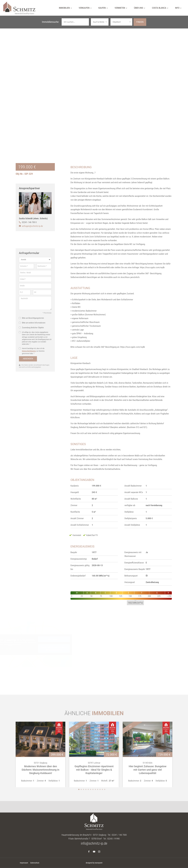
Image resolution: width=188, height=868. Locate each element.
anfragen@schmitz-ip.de (32, 226)
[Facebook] (89, 852)
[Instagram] (99, 852)
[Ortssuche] (75, 22)
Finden (140, 22)
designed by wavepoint (94, 863)
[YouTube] (94, 852)
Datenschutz (35, 863)
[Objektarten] (121, 22)
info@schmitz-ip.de (94, 843)
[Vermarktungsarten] (100, 22)
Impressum (24, 863)
